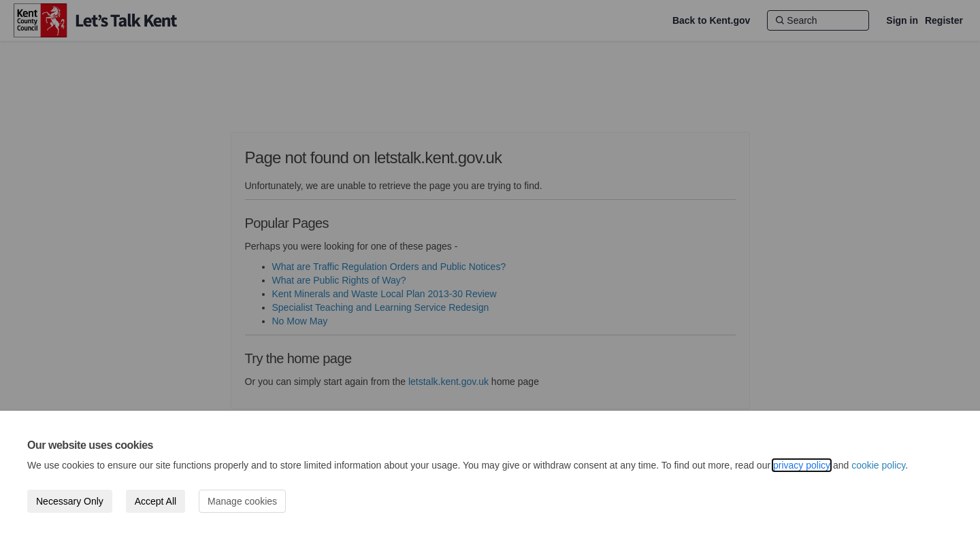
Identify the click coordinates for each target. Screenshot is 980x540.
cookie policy (878, 465)
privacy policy (802, 465)
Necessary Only (70, 501)
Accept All (156, 501)
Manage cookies (242, 501)
